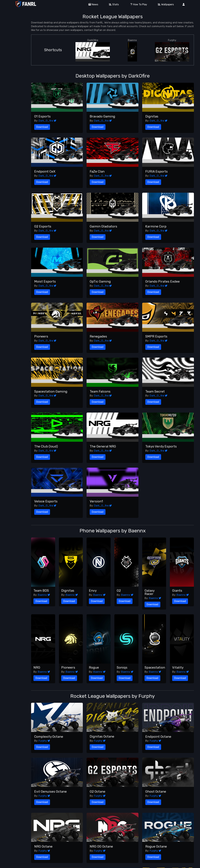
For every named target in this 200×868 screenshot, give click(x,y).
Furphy (172, 50)
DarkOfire (93, 50)
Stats (113, 4)
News (92, 4)
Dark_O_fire (47, 121)
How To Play (137, 4)
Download (42, 127)
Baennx (132, 50)
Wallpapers (165, 4)
